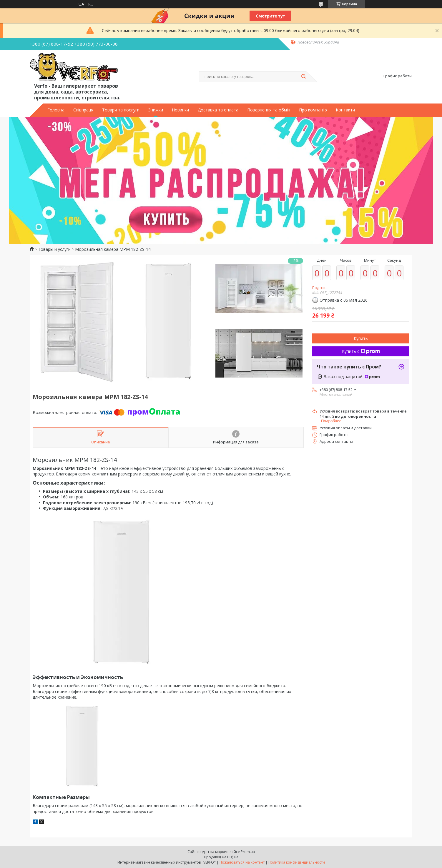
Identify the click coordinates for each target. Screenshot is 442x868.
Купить (361, 338)
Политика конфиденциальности (297, 862)
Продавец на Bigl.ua (221, 857)
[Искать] (303, 77)
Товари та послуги (121, 110)
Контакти (345, 110)
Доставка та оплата (218, 110)
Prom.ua (248, 852)
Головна (56, 110)
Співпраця (83, 110)
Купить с (361, 351)
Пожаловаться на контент (242, 862)
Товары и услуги (54, 249)
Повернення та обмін (269, 110)
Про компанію (313, 110)
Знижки (156, 110)
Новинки (180, 110)
